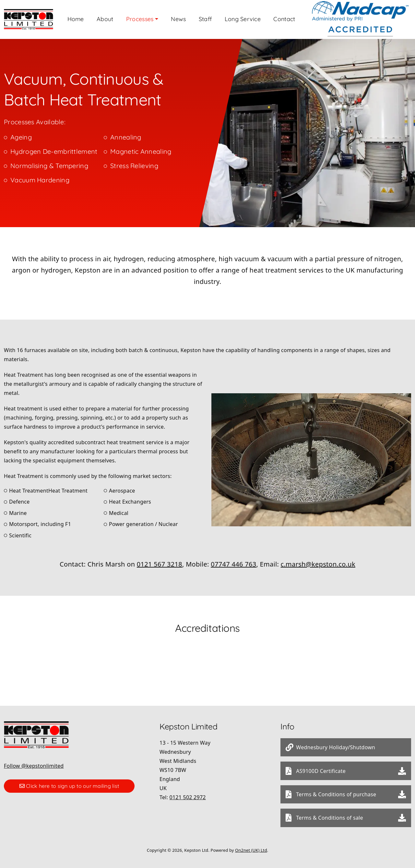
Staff (234, 17)
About (125, 17)
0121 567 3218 (160, 560)
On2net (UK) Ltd (251, 846)
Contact (320, 17)
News (205, 17)
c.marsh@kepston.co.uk (318, 560)
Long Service (275, 17)
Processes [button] (163, 17)
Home (93, 17)
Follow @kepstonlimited (34, 762)
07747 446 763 (233, 560)
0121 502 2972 (188, 793)
